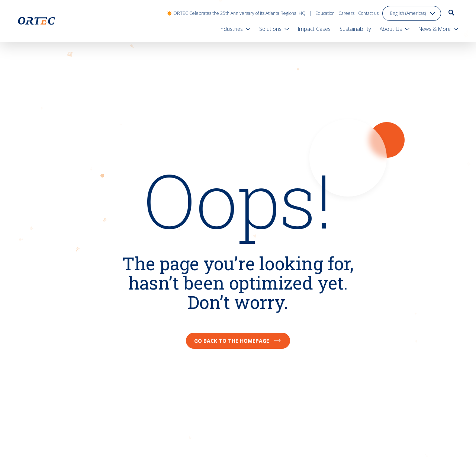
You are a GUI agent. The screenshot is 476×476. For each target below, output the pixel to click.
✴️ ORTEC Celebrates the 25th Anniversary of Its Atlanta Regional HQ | (239, 13)
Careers (346, 13)
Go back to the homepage (238, 341)
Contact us (368, 13)
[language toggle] (412, 13)
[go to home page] (36, 21)
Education (325, 13)
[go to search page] (451, 13)
